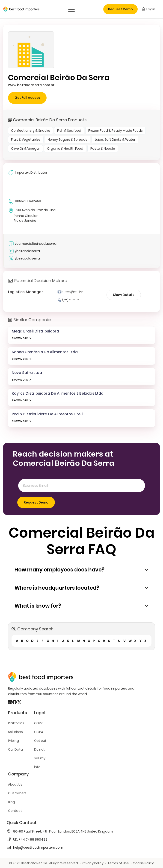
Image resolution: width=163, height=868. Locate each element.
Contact (15, 811)
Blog (12, 802)
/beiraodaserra (24, 251)
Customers (17, 793)
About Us (15, 784)
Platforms (16, 723)
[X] (19, 702)
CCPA (39, 732)
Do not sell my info (40, 758)
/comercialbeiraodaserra (32, 244)
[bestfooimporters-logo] (21, 9)
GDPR (38, 723)
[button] (71, 9)
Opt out (40, 741)
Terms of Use (118, 863)
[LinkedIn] (10, 702)
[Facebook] (15, 702)
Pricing (13, 741)
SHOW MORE (20, 338)
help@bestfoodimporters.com (38, 848)
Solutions (15, 732)
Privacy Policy (93, 863)
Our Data (15, 749)
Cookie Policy (143, 863)
